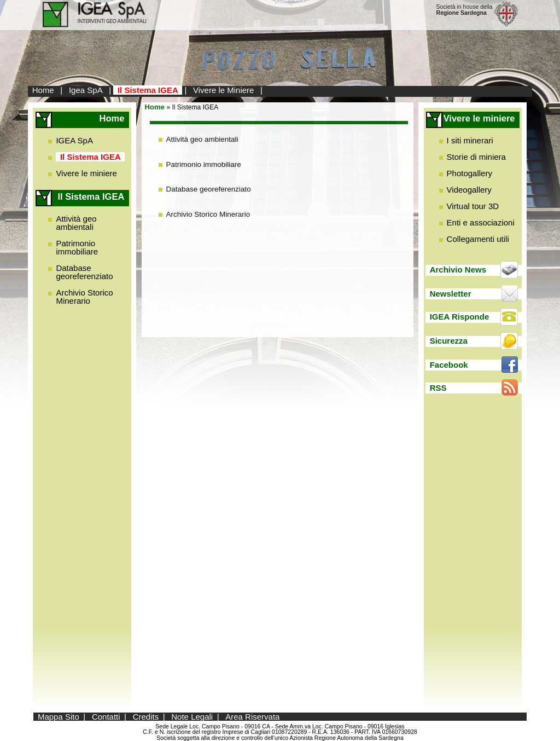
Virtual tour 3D (473, 206)
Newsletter (451, 294)
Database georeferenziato (84, 272)
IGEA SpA (74, 140)
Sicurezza (449, 341)
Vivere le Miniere (223, 90)
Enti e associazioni (481, 222)
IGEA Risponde (460, 317)
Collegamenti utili (478, 239)
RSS (438, 388)
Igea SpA (86, 90)
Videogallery (469, 190)
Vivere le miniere (86, 173)
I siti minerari (470, 140)
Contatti (106, 717)
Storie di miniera (476, 157)
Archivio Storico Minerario (84, 297)
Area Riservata (252, 717)
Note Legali (192, 717)
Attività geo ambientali (76, 223)
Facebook (449, 365)
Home (43, 90)
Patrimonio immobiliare (77, 247)
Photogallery (469, 173)
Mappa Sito (59, 717)
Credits (146, 717)
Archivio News (458, 270)
